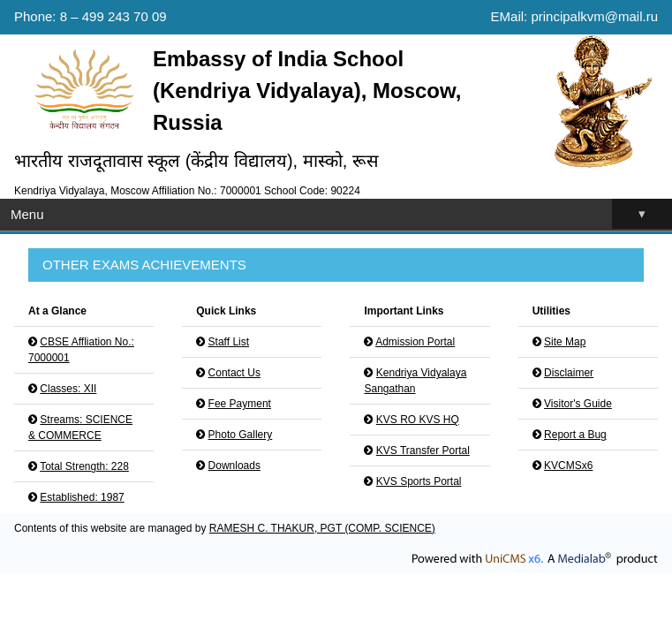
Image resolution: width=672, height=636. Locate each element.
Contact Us (234, 373)
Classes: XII (68, 389)
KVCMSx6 (568, 466)
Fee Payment (240, 404)
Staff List (229, 342)
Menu (341, 214)
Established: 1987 (82, 497)
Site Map (565, 342)
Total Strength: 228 (84, 466)
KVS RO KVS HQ (418, 420)
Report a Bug (575, 435)
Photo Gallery (241, 435)
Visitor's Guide (578, 404)
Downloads (234, 466)
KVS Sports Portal (419, 481)
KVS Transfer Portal (423, 450)
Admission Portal (415, 342)
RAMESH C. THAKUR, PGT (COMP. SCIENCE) (322, 528)
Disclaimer (569, 373)
